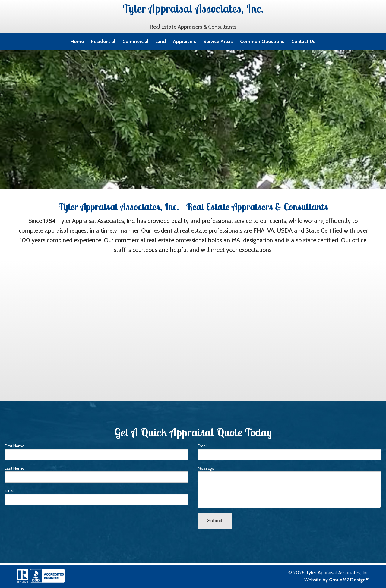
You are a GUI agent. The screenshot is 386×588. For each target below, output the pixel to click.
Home (77, 41)
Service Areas (218, 41)
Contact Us (303, 41)
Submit (215, 521)
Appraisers (185, 41)
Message (289, 487)
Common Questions (262, 41)
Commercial (135, 41)
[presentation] (50, 521)
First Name (96, 452)
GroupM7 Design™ (349, 580)
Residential (103, 41)
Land (161, 41)
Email (96, 496)
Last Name (96, 474)
